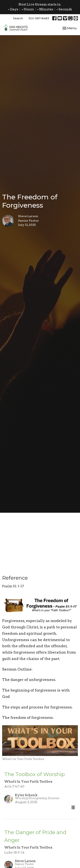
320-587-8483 (39, 18)
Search (18, 18)
